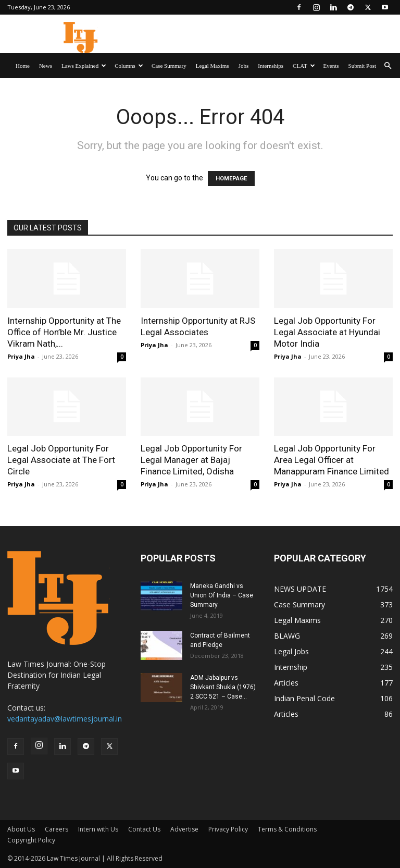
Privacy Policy (228, 829)
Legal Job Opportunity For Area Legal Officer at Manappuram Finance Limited (332, 460)
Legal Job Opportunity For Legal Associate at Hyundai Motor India (327, 332)
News (46, 66)
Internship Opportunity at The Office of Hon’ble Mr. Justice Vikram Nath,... (64, 332)
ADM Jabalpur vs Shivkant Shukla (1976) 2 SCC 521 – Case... (223, 687)
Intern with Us (98, 829)
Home (23, 66)
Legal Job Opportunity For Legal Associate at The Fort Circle (61, 460)
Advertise (184, 829)
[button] (387, 66)
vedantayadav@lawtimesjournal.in (65, 719)
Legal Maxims (213, 66)
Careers (57, 829)
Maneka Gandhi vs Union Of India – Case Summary (222, 595)
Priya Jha (21, 356)
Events (331, 66)
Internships (271, 66)
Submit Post (362, 66)
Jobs (244, 66)
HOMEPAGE (231, 179)
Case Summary (169, 66)
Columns (129, 66)
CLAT (304, 66)
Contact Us (144, 829)
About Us (21, 829)
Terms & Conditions (287, 829)
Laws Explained (84, 66)
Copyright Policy (31, 840)
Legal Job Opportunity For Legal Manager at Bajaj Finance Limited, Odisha (191, 460)
